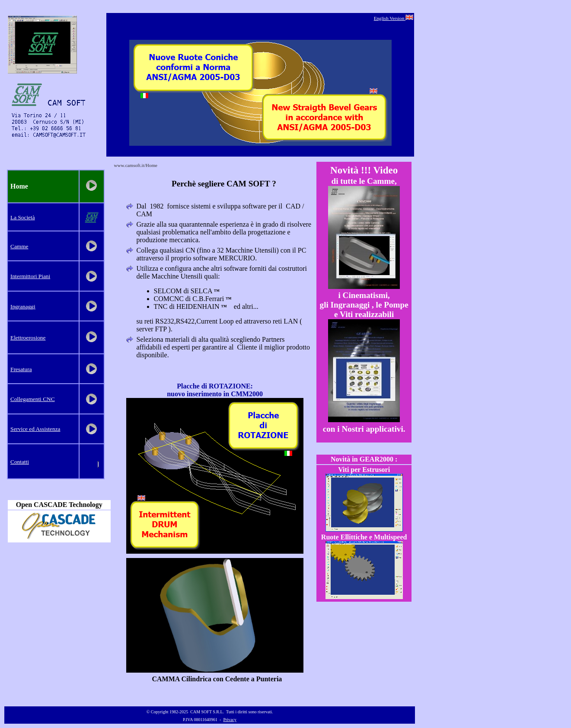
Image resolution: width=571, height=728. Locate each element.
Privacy (230, 720)
